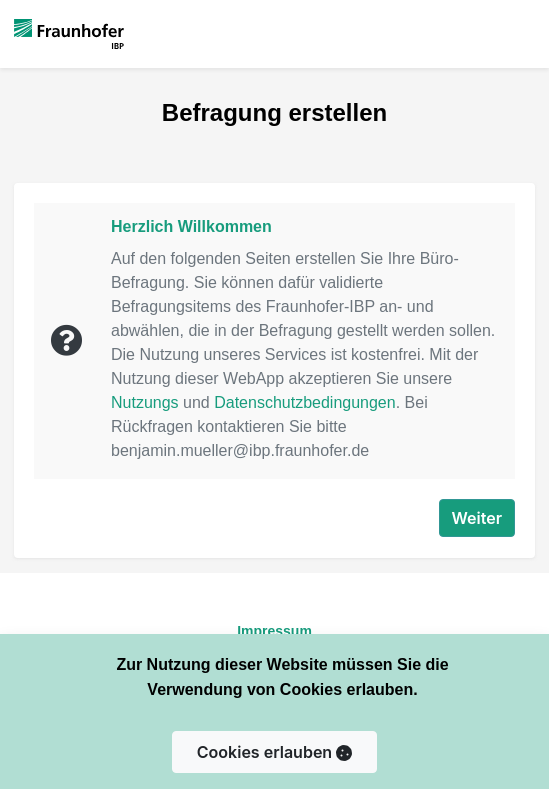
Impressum (274, 631)
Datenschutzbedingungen (304, 402)
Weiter (477, 518)
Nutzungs (145, 402)
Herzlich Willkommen (191, 226)
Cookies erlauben (274, 752)
